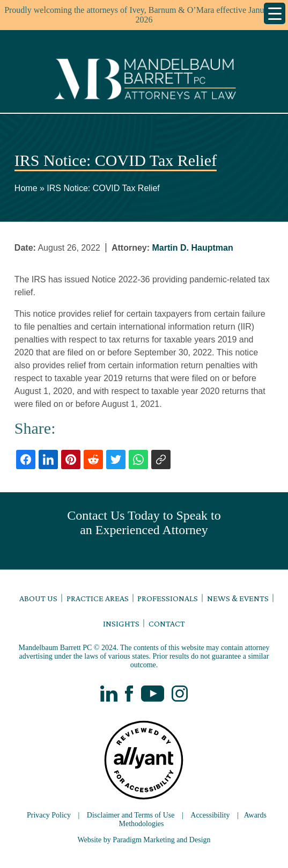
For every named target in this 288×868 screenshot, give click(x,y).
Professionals (168, 598)
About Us (38, 598)
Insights (121, 623)
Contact (167, 623)
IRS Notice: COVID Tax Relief (103, 188)
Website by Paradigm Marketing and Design (144, 840)
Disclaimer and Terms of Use (131, 815)
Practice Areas (98, 598)
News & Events (238, 598)
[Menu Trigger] (275, 13)
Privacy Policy (49, 815)
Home (26, 188)
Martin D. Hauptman (193, 248)
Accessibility (210, 815)
